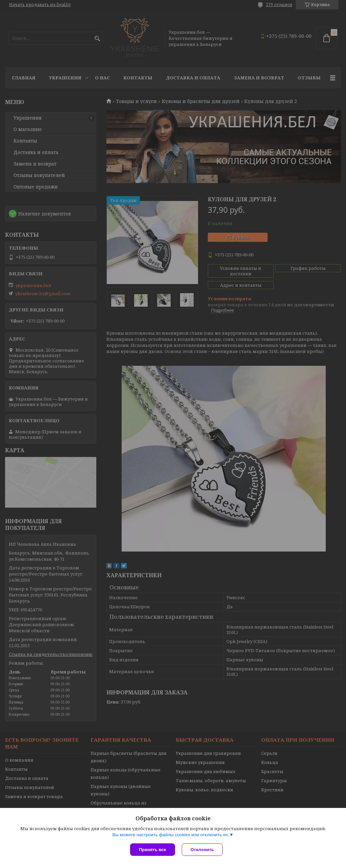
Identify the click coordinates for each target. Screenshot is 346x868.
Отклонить (202, 850)
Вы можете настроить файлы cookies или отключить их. (171, 835)
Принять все (153, 850)
